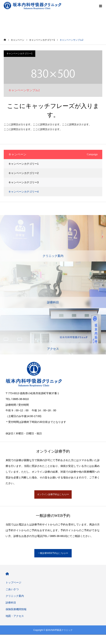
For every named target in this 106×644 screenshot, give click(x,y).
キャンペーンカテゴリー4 (24, 192)
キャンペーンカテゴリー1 (20, 54)
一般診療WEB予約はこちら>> (53, 553)
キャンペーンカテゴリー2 (24, 173)
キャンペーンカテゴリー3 (24, 182)
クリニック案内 (15, 596)
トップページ (13, 582)
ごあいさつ (12, 589)
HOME (7, 574)
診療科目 (11, 603)
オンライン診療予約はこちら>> (53, 494)
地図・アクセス (15, 616)
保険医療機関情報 (16, 609)
